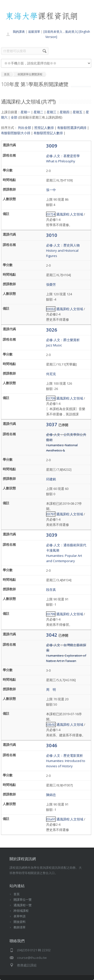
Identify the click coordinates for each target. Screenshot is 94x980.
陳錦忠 (51, 795)
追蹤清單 (34, 32)
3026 (52, 330)
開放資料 (20, 922)
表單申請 (20, 916)
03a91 (51, 819)
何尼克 (51, 374)
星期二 (38, 112)
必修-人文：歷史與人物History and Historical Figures (63, 250)
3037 (52, 424)
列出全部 (25, 128)
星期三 (52, 112)
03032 (51, 309)
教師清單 (20, 927)
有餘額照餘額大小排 (16, 133)
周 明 (51, 689)
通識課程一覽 (23, 905)
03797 (51, 514)
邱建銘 (51, 479)
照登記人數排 (44, 128)
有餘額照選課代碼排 (72, 128)
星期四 (65, 112)
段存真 (51, 590)
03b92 (51, 724)
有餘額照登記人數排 (48, 133)
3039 (52, 535)
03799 (51, 614)
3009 (52, 146)
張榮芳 (51, 284)
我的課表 (19, 32)
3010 (52, 235)
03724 (51, 214)
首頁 (17, 894)
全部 (14, 117)
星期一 (25, 112)
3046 (52, 745)
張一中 (51, 190)
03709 (51, 398)
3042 (52, 635)
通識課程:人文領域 (70, 214)
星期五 (78, 112)
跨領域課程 (21, 911)
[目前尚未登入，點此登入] (61, 32)
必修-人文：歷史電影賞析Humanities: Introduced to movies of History (66, 761)
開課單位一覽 (23, 900)
